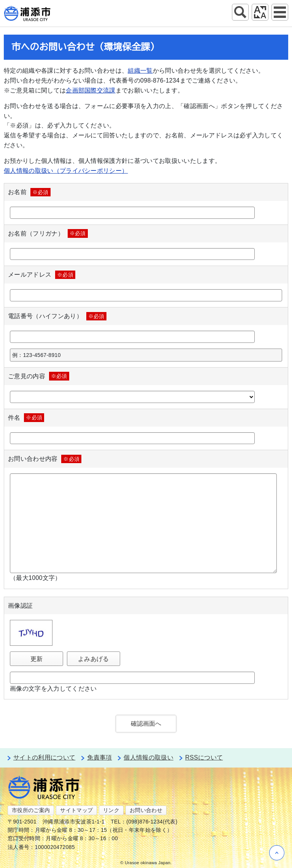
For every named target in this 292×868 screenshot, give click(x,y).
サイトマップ (76, 810)
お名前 (29, 192)
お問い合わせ (146, 810)
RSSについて (204, 757)
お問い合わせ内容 (45, 459)
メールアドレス (42, 275)
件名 (26, 417)
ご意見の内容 (39, 376)
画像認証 (20, 606)
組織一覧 (140, 71)
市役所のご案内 (31, 810)
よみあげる (94, 659)
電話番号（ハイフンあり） (57, 316)
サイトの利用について (44, 757)
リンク (111, 810)
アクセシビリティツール (260, 12)
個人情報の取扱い (148, 757)
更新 (37, 659)
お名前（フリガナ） (48, 233)
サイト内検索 (240, 12)
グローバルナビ (280, 12)
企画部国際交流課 (91, 90)
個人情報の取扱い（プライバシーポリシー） (66, 171)
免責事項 (99, 757)
